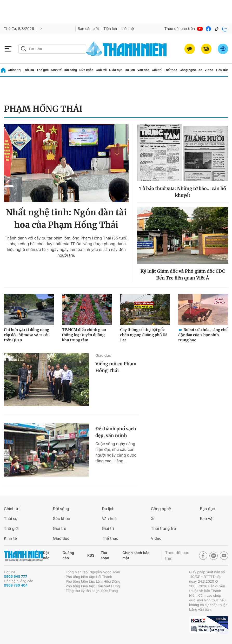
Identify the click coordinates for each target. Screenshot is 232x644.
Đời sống (71, 70)
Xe (200, 70)
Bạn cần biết (88, 29)
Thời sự (29, 70)
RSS (91, 555)
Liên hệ (128, 29)
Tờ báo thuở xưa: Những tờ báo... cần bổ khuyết (183, 192)
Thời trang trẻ (163, 528)
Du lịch (130, 70)
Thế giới (42, 70)
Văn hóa (143, 70)
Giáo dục (116, 70)
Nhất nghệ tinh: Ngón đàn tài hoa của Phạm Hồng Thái (66, 219)
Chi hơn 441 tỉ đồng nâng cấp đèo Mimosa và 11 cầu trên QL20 (27, 335)
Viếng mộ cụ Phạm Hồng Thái (116, 367)
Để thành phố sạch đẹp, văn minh (116, 432)
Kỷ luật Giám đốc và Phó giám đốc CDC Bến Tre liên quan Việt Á (183, 275)
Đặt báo (46, 555)
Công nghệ (188, 70)
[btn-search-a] (24, 49)
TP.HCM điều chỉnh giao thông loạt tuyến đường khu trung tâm (84, 335)
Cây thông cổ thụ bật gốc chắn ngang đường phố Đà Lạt (144, 335)
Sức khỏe (86, 70)
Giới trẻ (101, 70)
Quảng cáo (68, 555)
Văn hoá (109, 519)
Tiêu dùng (223, 70)
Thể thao (171, 70)
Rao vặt (207, 519)
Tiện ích (110, 29)
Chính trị (14, 70)
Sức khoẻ (62, 519)
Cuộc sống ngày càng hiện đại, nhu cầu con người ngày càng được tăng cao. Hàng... (116, 452)
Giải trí (157, 70)
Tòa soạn (105, 555)
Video (209, 70)
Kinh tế (56, 70)
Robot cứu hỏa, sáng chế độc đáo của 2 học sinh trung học (203, 335)
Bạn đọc (207, 509)
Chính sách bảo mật (136, 555)
